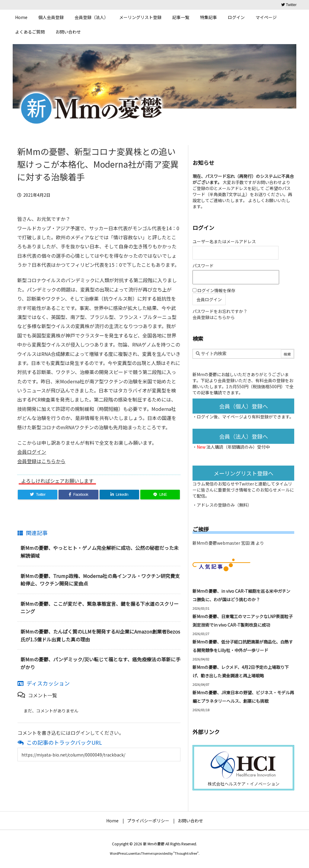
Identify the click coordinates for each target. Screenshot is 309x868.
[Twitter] (38, 495)
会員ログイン (32, 452)
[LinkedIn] (119, 495)
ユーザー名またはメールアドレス (224, 241)
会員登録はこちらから (41, 461)
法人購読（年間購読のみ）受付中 (238, 447)
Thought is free (186, 853)
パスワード (203, 266)
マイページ (233, 417)
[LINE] (160, 495)
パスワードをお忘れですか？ (220, 311)
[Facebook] (78, 495)
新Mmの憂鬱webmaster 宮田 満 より (228, 543)
